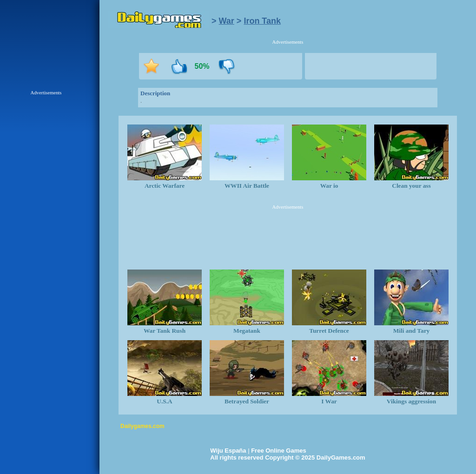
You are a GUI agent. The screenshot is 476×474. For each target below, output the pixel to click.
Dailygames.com (142, 426)
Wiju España (228, 451)
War (227, 21)
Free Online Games (279, 451)
